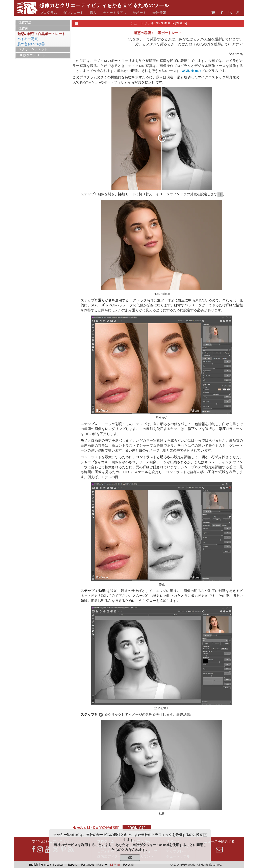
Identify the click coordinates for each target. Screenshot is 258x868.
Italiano (102, 864)
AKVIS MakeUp (192, 71)
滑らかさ (105, 300)
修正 (191, 429)
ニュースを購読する (219, 846)
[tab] (43, 23)
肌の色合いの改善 (31, 44)
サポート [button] (139, 13)
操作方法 (25, 22)
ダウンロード (73, 13)
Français (46, 864)
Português (88, 864)
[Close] (205, 835)
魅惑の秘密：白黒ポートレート (41, 34)
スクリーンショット (33, 49)
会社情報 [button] (159, 13)
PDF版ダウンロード (32, 55)
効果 (102, 591)
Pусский (128, 864)
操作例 (23, 28)
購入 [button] (93, 13)
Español (73, 864)
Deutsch (60, 864)
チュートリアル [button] (115, 13)
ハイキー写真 (28, 39)
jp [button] (239, 12)
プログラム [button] (48, 13)
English (33, 864)
